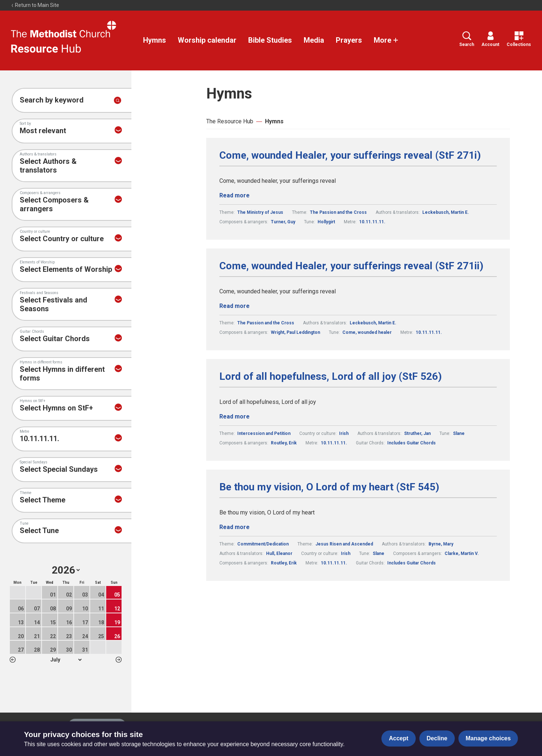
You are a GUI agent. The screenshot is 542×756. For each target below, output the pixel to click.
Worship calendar (207, 40)
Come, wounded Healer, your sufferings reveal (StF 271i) (350, 155)
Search (467, 39)
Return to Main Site (35, 5)
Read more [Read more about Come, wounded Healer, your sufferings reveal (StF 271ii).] (235, 306)
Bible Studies (270, 40)
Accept (398, 738)
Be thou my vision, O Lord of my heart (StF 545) (329, 487)
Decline (437, 738)
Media (314, 40)
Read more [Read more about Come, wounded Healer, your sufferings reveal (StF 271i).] (235, 195)
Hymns (155, 40)
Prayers (349, 40)
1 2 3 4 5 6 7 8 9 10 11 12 (66, 660)
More (386, 40)
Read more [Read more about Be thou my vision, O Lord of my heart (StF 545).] (235, 527)
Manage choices (488, 738)
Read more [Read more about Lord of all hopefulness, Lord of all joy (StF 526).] (235, 416)
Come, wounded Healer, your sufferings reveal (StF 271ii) (351, 266)
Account (490, 39)
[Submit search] (118, 100)
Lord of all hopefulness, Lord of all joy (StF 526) (330, 377)
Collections (519, 39)
